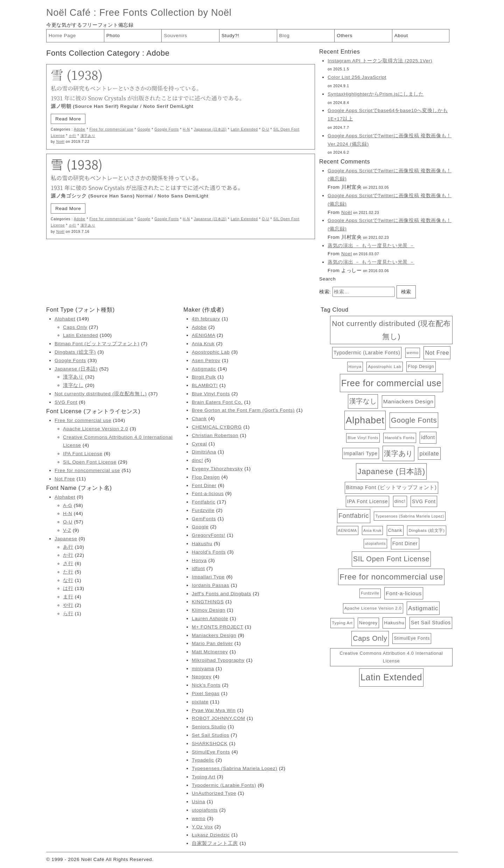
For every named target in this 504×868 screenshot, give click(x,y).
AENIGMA (204, 335)
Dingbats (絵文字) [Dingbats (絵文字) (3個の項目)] (426, 530)
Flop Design (206, 477)
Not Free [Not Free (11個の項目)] (437, 353)
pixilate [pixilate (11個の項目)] (429, 453)
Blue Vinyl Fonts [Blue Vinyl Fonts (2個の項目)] (363, 438)
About (401, 36)
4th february (206, 319)
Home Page (62, 36)
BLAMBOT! (205, 385)
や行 (68, 605)
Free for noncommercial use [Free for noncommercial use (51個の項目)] (391, 577)
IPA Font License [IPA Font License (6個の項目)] (368, 501)
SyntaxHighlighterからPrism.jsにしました (376, 94)
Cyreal (199, 444)
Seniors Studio (209, 727)
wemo (199, 818)
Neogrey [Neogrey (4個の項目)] (368, 623)
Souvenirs (176, 36)
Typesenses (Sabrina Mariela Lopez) (235, 768)
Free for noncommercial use (87, 470)
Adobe (80, 129)
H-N (186, 129)
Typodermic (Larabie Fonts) (224, 785)
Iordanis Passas (211, 585)
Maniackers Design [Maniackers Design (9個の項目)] (408, 401)
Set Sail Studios (211, 735)
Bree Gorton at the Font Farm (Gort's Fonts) (243, 410)
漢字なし (73, 385)
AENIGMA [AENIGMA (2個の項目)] (348, 530)
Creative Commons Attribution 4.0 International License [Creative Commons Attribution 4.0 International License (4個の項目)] (391, 657)
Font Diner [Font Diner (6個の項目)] (405, 543)
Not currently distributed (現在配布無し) (101, 394)
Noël (61, 142)
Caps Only (75, 327)
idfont (198, 568)
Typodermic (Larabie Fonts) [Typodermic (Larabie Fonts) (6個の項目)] (367, 353)
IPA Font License (83, 454)
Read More (68, 119)
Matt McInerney (210, 652)
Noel (347, 254)
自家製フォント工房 (215, 843)
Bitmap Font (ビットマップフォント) (97, 344)
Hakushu (202, 544)
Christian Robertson (215, 435)
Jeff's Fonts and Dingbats (222, 594)
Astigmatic (204, 369)
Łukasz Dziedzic (211, 835)
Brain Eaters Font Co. (217, 402)
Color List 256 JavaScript (357, 77)
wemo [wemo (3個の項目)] (413, 352)
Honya (199, 560)
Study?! (230, 36)
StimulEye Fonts (211, 752)
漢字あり (88, 136)
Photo (113, 36)
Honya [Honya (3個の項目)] (355, 366)
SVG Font (66, 402)
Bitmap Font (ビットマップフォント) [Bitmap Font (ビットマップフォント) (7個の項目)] (391, 487)
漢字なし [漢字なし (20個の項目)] (363, 401)
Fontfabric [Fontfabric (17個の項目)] (354, 516)
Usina (198, 802)
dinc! (197, 460)
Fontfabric (204, 502)
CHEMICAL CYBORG (217, 427)
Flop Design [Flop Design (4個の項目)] (421, 366)
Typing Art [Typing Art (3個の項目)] (342, 623)
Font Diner (204, 485)
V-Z (67, 530)
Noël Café (68, 12)
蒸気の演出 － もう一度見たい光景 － (371, 246)
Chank (199, 419)
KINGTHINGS (208, 602)
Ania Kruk (203, 344)
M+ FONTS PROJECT (218, 627)
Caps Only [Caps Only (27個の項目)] (370, 638)
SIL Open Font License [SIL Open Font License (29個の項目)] (391, 559)
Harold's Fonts (209, 552)
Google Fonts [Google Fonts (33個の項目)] (414, 420)
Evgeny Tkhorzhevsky (217, 469)
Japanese (66, 539)
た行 (68, 572)
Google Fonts (166, 129)
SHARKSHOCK (210, 744)
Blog (285, 36)
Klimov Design (209, 610)
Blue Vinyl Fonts (211, 394)
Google (144, 129)
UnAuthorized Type (214, 793)
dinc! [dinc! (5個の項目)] (400, 501)
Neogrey (202, 677)
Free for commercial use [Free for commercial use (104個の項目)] (391, 383)
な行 (68, 580)
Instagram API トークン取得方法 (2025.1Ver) (380, 61)
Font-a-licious (208, 494)
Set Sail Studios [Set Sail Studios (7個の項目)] (431, 623)
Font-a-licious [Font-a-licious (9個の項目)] (404, 593)
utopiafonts (205, 810)
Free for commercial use (111, 129)
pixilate (200, 702)
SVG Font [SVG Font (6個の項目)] (424, 501)
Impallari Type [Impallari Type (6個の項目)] (361, 453)
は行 (68, 588)
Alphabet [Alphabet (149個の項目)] (365, 420)
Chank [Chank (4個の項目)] (395, 530)
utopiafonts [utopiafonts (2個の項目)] (376, 543)
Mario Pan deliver (212, 643)
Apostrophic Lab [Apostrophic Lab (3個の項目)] (384, 366)
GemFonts (204, 519)
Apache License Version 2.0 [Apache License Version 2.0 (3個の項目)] (373, 608)
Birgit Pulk (204, 377)
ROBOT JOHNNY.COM (218, 718)
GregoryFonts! (209, 535)
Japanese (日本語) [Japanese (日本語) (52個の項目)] (391, 471)
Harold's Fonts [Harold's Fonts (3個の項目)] (400, 438)
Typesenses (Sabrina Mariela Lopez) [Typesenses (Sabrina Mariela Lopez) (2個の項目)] (410, 516)
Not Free (65, 479)
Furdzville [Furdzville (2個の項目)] (370, 593)
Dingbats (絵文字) (75, 352)
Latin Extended (244, 129)
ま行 (68, 597)
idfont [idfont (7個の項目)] (428, 437)
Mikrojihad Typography (218, 660)
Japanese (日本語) (210, 129)
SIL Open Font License (90, 462)
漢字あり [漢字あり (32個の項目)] (398, 453)
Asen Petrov (206, 360)
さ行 (68, 564)
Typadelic (203, 760)
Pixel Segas (206, 693)
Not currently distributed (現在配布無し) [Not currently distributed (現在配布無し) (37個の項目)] (391, 330)
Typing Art (204, 777)
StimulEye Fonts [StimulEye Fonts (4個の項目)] (412, 638)
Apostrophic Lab (211, 352)
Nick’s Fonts (206, 685)
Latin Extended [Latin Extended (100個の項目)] (391, 677)
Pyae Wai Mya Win (214, 710)
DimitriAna (204, 452)
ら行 (68, 614)
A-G (68, 505)
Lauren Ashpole (210, 619)
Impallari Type (208, 577)
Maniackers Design (214, 635)
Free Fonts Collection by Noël (166, 12)
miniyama (203, 669)
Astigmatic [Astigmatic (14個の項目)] (423, 608)
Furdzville (203, 510)
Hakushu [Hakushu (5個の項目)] (394, 623)
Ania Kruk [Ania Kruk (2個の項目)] (372, 530)
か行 (73, 136)
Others (345, 36)
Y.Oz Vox (202, 827)
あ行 (68, 547)
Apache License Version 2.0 (96, 429)
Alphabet (65, 319)
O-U (265, 129)
